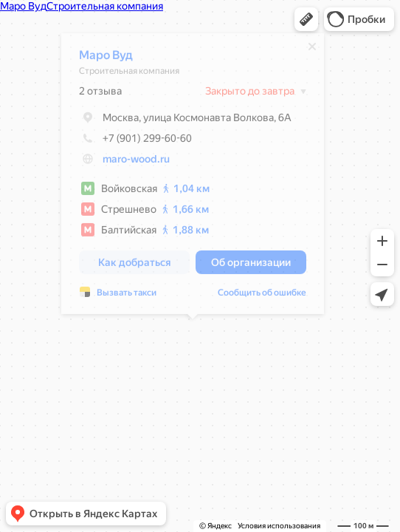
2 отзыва (100, 95)
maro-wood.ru (136, 163)
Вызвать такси (127, 296)
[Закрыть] (312, 50)
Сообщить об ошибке (262, 296)
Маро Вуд (106, 59)
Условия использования (279, 526)
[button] (306, 19)
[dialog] (193, 177)
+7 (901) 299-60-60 (135, 142)
